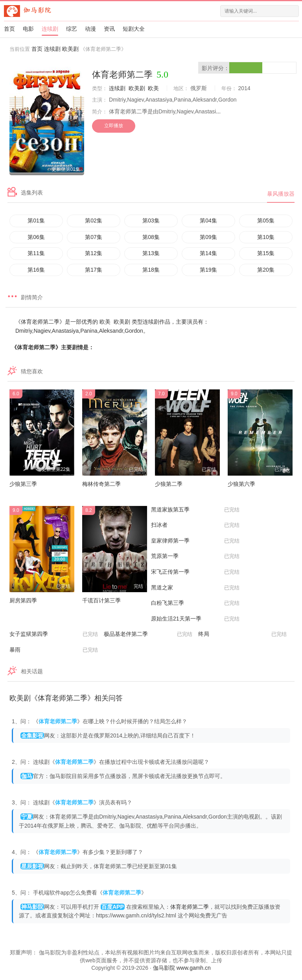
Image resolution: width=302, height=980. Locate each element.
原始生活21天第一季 (195, 619)
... (218, 111)
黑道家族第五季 (195, 510)
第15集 (266, 253)
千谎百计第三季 (101, 600)
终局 (242, 634)
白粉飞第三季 (195, 603)
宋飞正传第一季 (195, 572)
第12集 (94, 253)
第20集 (266, 270)
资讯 (109, 29)
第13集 (151, 253)
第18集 (151, 270)
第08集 (151, 237)
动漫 (90, 29)
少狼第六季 (241, 484)
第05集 (266, 220)
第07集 (94, 237)
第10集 (266, 237)
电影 (28, 29)
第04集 (208, 220)
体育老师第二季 (190, 907)
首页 (9, 29)
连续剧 (50, 29)
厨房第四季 (23, 600)
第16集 (36, 270)
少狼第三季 (23, 484)
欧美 (153, 88)
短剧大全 (134, 29)
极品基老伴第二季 (148, 634)
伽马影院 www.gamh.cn (182, 968)
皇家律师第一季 (195, 541)
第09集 (208, 237)
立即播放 (114, 126)
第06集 (36, 237)
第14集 (208, 253)
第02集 (94, 220)
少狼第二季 (169, 484)
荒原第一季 (195, 556)
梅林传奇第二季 (101, 484)
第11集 (36, 253)
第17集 (94, 270)
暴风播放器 (281, 194)
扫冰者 (195, 525)
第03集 (151, 220)
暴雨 (54, 650)
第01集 (36, 220)
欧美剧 (70, 49)
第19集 (208, 270)
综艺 (72, 29)
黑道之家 (195, 588)
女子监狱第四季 (54, 634)
